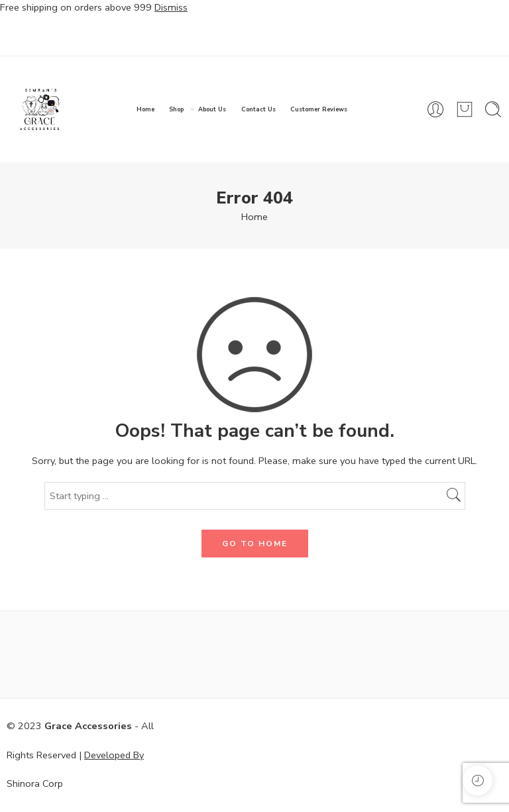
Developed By (114, 755)
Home (145, 109)
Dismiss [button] (171, 7)
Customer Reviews (319, 109)
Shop (176, 110)
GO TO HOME (255, 544)
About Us (212, 109)
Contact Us (258, 109)
